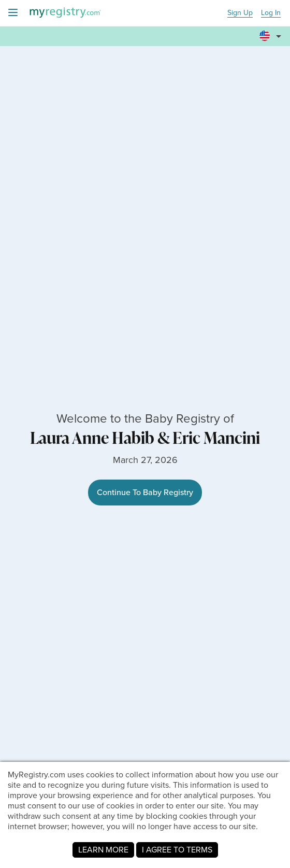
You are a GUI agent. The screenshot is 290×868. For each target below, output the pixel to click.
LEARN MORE (103, 850)
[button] (272, 37)
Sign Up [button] (240, 13)
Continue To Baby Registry (145, 492)
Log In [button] (271, 13)
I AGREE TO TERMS (177, 850)
